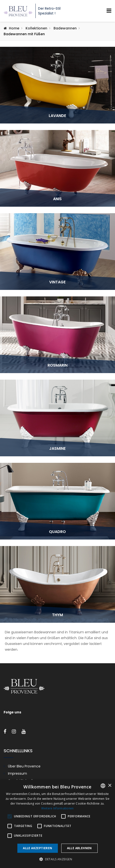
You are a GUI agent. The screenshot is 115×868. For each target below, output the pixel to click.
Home (14, 28)
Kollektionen (36, 28)
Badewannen (65, 28)
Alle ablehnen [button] (79, 848)
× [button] (110, 786)
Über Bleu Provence (24, 766)
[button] (57, 859)
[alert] (57, 824)
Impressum (17, 773)
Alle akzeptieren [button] (37, 848)
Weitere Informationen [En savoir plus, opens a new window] (57, 808)
